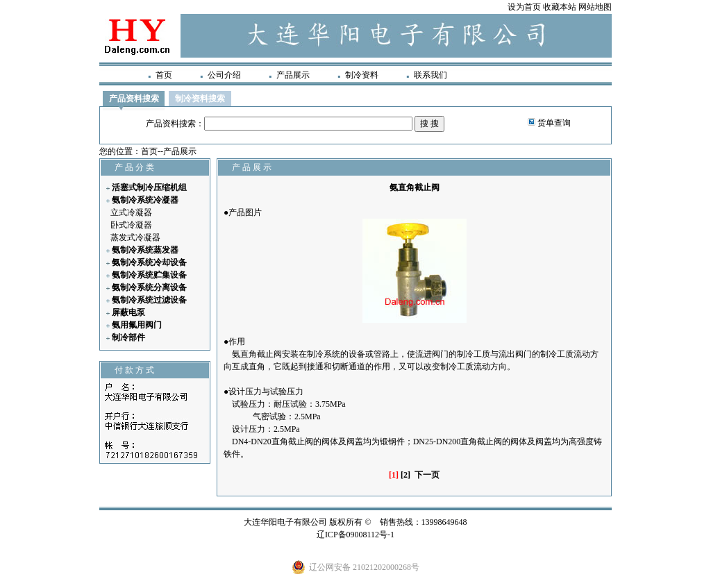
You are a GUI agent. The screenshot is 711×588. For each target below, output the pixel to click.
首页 (164, 75)
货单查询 (554, 123)
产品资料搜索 (134, 99)
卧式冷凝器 (131, 225)
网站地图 (595, 7)
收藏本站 (560, 7)
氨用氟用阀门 (137, 325)
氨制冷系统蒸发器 (145, 250)
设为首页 (524, 7)
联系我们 (430, 75)
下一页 (427, 475)
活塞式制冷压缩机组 (149, 187)
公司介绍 (224, 75)
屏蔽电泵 (128, 312)
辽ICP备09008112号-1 (355, 535)
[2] (405, 475)
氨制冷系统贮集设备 (149, 275)
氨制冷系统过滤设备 (149, 300)
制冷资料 (362, 75)
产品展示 (293, 75)
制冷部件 (128, 337)
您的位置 (116, 151)
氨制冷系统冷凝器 (145, 200)
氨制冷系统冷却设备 (149, 262)
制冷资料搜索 (200, 99)
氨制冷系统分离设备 (149, 287)
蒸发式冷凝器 (135, 237)
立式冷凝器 (131, 212)
